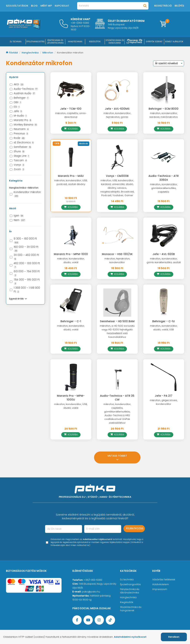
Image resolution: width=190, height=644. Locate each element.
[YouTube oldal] (88, 620)
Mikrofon (48, 53)
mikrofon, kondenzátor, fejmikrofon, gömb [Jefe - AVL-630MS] (117, 115)
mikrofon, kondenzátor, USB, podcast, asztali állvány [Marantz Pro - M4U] (71, 182)
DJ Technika (16, 42)
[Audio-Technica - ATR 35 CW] (117, 377)
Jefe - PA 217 (164, 396)
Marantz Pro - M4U (71, 176)
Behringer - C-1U (164, 321)
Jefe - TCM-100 (71, 109)
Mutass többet (117, 458)
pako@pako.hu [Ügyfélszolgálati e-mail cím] (91, 592)
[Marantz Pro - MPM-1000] (71, 235)
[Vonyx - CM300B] (117, 157)
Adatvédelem (161, 584)
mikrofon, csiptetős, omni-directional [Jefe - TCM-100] (71, 115)
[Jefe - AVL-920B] (164, 235)
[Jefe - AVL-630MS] (117, 90)
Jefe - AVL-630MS (117, 109)
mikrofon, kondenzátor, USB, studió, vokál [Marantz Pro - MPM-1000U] (71, 406)
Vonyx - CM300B (117, 176)
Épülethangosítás (130, 584)
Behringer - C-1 (71, 321)
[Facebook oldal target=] (77, 620)
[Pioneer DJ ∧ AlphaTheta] (135, 42)
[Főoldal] (24, 28)
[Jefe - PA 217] (164, 377)
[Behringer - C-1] (71, 302)
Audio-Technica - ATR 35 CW (117, 398)
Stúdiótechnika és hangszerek (131, 609)
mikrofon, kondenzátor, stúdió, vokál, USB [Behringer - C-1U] (164, 328)
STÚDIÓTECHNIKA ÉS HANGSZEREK (115, 42)
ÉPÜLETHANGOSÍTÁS (35, 42)
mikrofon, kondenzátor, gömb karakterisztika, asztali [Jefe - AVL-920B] (164, 260)
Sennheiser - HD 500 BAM (117, 321)
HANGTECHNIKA (75, 42)
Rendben (174, 637)
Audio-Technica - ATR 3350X (164, 178)
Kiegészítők (127, 602)
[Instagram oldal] (99, 620)
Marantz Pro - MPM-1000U (71, 398)
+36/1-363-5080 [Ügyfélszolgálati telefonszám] (93, 580)
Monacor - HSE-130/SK (117, 254)
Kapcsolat (62, 6)
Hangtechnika (30, 53)
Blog (34, 6)
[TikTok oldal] (110, 620)
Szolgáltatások (17, 6)
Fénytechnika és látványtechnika (130, 591)
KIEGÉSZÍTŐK (95, 42)
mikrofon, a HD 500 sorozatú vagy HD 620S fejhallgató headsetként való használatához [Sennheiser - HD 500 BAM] (117, 331)
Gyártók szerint (154, 42)
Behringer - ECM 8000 (164, 109)
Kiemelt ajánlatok (174, 42)
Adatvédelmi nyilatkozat (130, 637)
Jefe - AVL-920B (164, 254)
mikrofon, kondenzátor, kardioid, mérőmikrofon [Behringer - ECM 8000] (164, 115)
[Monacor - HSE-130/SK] (117, 235)
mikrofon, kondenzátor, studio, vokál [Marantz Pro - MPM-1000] (71, 260)
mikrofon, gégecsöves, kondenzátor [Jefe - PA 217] (164, 402)
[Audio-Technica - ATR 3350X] (164, 157)
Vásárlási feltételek (164, 580)
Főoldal (12, 53)
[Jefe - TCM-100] (71, 90)
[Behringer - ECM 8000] (164, 90)
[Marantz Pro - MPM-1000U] (71, 377)
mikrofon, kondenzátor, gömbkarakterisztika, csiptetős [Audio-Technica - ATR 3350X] (164, 188)
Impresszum (160, 589)
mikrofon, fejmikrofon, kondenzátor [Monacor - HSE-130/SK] (117, 260)
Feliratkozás (135, 529)
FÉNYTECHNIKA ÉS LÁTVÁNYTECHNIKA (55, 42)
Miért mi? (46, 6)
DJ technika (127, 580)
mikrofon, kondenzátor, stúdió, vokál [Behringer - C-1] (71, 328)
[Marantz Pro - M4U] (71, 157)
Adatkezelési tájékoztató (98, 539)
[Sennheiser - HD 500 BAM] (117, 302)
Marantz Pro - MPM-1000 (71, 254)
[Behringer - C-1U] (164, 302)
